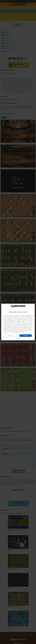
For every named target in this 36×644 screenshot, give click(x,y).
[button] (18, 339)
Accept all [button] (26, 336)
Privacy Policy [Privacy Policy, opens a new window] (21, 332)
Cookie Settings (14, 332)
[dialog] (18, 322)
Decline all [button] (10, 336)
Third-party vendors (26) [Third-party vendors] (17, 323)
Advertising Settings (12, 330)
